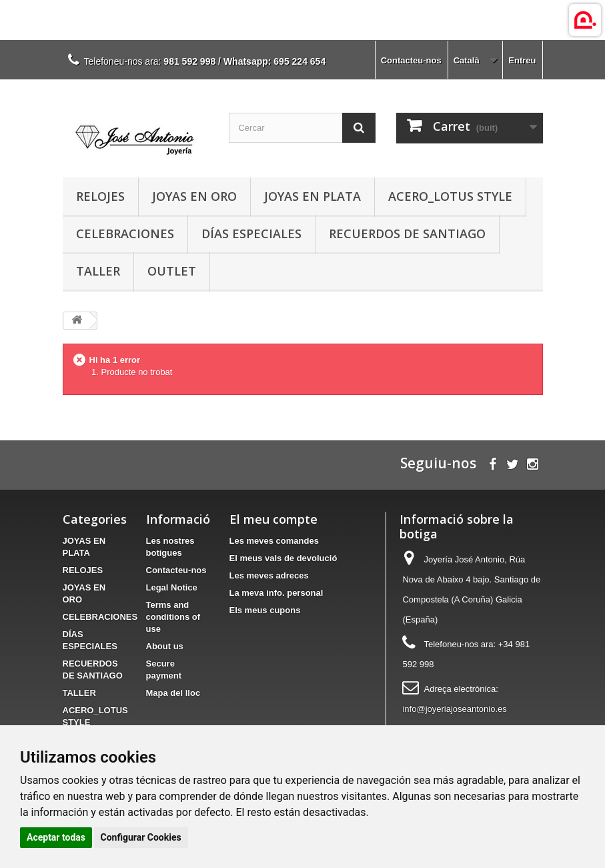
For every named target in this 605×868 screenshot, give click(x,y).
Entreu (522, 60)
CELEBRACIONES (125, 234)
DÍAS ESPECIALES (251, 234)
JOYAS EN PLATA (313, 196)
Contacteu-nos (411, 60)
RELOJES (100, 196)
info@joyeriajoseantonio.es (454, 709)
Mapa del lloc (173, 693)
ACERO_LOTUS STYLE (450, 196)
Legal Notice (172, 587)
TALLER (98, 271)
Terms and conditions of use (173, 617)
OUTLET (172, 271)
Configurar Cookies (141, 837)
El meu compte (273, 519)
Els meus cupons (265, 610)
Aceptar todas (56, 837)
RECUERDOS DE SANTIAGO (407, 234)
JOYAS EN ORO (194, 196)
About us (165, 646)
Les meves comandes (274, 541)
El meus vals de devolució (283, 558)
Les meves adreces (269, 575)
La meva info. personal (276, 593)
